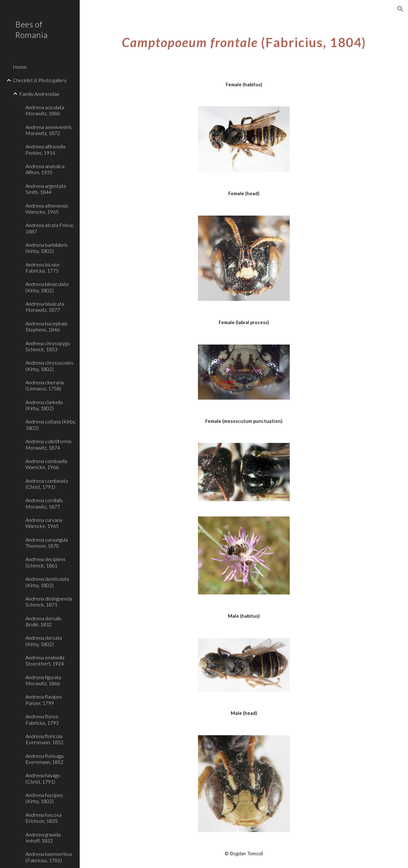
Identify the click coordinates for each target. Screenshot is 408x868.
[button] (400, 9)
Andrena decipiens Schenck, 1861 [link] (46, 562)
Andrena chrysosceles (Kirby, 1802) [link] (49, 366)
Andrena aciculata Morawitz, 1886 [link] (45, 110)
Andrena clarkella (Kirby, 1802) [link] (44, 405)
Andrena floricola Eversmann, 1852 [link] (44, 739)
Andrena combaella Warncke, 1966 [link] (46, 464)
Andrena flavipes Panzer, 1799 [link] (44, 700)
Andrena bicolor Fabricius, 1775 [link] (43, 267)
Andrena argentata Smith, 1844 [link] (46, 189)
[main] (244, 40)
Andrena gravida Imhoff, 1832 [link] (43, 837)
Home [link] (20, 67)
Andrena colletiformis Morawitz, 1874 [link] (49, 444)
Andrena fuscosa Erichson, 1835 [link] (44, 818)
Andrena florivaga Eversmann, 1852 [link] (44, 759)
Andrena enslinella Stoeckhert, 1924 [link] (45, 660)
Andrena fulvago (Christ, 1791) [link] (43, 778)
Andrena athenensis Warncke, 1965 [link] (47, 209)
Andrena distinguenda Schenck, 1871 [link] (49, 601)
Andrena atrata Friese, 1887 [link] (50, 228)
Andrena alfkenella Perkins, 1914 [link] (45, 149)
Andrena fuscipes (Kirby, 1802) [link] (44, 798)
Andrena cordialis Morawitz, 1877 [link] (44, 503)
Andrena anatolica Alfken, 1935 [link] (45, 169)
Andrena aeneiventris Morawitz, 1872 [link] (49, 130)
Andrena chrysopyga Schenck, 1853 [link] (48, 346)
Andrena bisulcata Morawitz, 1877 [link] (45, 307)
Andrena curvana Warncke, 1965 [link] (44, 523)
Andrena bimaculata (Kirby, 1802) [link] (47, 287)
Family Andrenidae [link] (39, 94)
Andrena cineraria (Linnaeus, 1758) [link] (45, 385)
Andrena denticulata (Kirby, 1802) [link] (47, 582)
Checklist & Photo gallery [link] (40, 80)
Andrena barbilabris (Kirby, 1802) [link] (47, 248)
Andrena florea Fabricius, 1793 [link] (42, 719)
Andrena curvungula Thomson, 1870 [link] (47, 543)
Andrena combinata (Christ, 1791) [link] (47, 484)
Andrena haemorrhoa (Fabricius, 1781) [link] (49, 857)
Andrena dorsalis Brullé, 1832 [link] (44, 621)
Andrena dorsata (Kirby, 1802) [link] (44, 641)
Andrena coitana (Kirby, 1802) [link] (51, 424)
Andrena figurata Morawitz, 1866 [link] (43, 680)
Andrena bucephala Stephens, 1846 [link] (46, 326)
